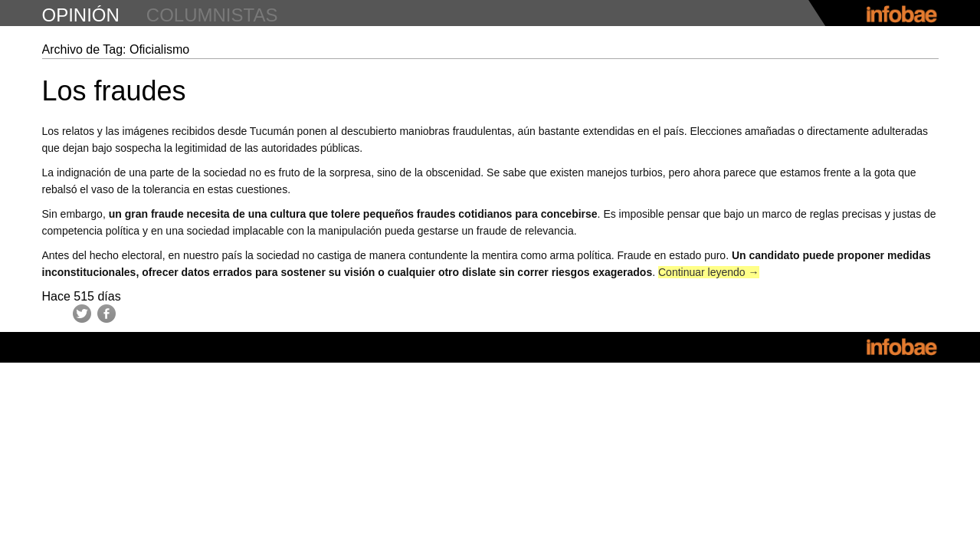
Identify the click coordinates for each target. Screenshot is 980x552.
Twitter (82, 314)
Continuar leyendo (709, 272)
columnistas (212, 15)
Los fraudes (114, 91)
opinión (81, 15)
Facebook (107, 314)
